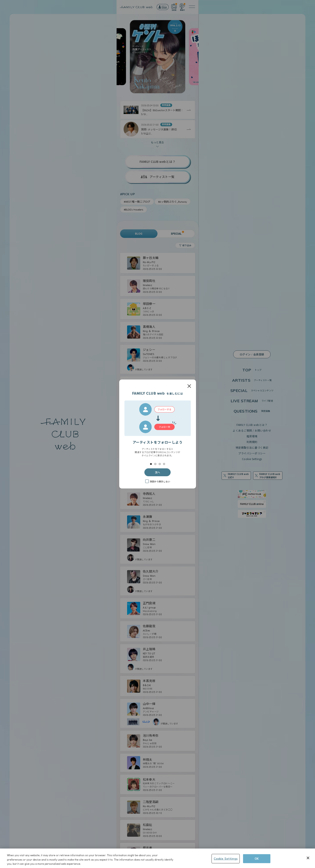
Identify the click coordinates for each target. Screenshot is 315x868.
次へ (157, 472)
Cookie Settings (226, 858)
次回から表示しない (160, 481)
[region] (157, 858)
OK (257, 858)
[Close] (308, 858)
